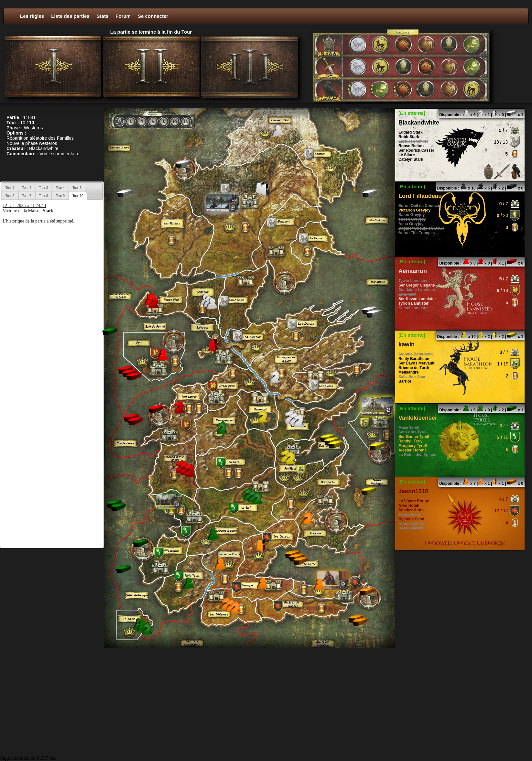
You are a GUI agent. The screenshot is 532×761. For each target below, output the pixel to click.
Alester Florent (412, 450)
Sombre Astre (411, 510)
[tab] (10, 188)
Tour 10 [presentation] (78, 196)
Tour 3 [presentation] (44, 188)
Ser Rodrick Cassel (416, 150)
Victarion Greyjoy (414, 210)
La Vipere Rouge (414, 501)
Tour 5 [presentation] (77, 188)
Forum (123, 16)
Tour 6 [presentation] (10, 196)
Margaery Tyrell (413, 446)
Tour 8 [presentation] (44, 196)
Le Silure (407, 155)
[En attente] (412, 113)
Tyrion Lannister (413, 303)
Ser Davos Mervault (416, 363)
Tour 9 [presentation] (60, 196)
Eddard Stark (411, 132)
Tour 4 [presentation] (60, 188)
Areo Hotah (409, 506)
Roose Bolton (411, 146)
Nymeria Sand (411, 519)
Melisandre (409, 372)
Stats (103, 16)
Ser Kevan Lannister (417, 299)
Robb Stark (409, 137)
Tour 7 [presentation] (27, 196)
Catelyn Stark (411, 159)
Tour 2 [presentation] (27, 188)
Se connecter (153, 16)
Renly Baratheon (414, 359)
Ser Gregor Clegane (417, 285)
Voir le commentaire (60, 154)
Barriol (405, 381)
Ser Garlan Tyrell (414, 437)
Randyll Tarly (410, 441)
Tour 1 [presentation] (10, 188)
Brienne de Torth (414, 368)
